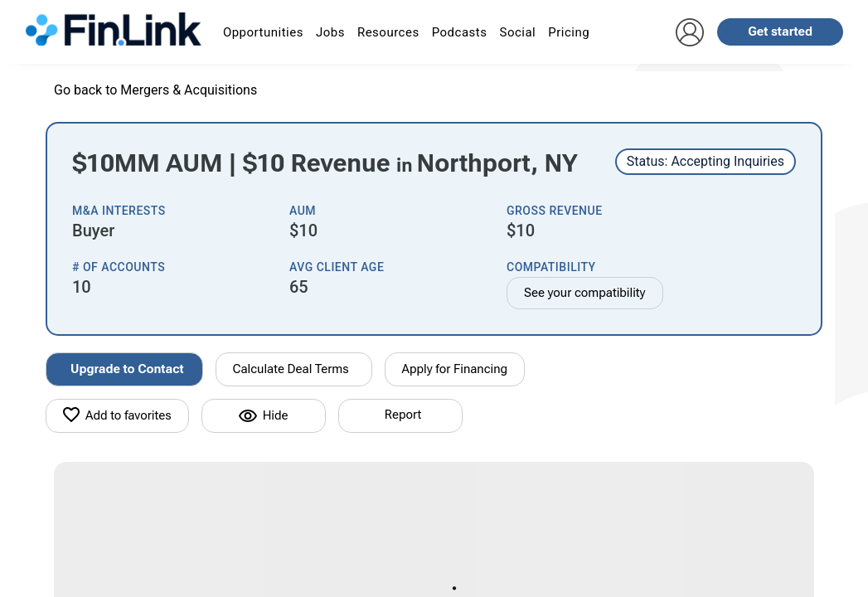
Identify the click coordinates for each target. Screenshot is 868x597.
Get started (780, 32)
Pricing (569, 32)
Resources (388, 32)
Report (403, 415)
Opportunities (263, 32)
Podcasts (460, 32)
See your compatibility (585, 293)
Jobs (330, 32)
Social (517, 32)
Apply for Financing (455, 369)
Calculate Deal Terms (291, 369)
